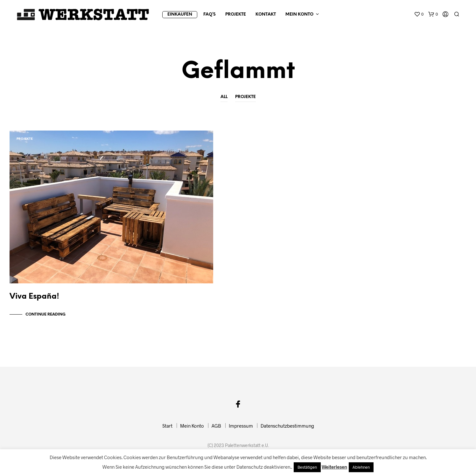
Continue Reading (45, 318)
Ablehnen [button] (361, 467)
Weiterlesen (334, 467)
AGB (216, 429)
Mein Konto (299, 14)
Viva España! (34, 300)
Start (167, 429)
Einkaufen (180, 14)
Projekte (236, 14)
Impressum (241, 429)
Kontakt (266, 14)
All (224, 97)
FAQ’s (210, 14)
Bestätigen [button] (307, 467)
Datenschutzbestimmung (287, 429)
